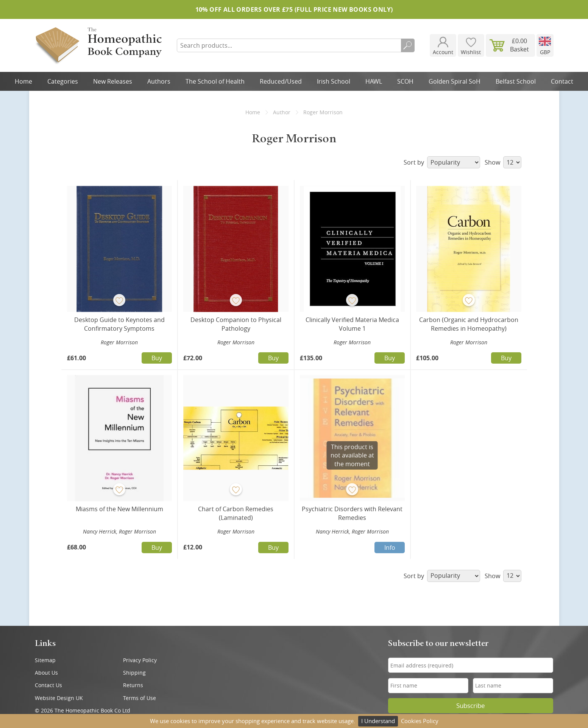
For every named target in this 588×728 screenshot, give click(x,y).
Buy (157, 358)
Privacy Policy (140, 660)
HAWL (374, 81)
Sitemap (45, 660)
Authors (159, 81)
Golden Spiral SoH (455, 81)
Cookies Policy (420, 721)
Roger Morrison (119, 342)
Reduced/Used (281, 81)
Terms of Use (140, 698)
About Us (46, 673)
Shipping (134, 673)
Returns (133, 685)
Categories (63, 81)
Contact (562, 81)
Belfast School (516, 81)
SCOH (405, 81)
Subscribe (471, 706)
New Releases (113, 81)
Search (408, 45)
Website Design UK (59, 698)
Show (503, 162)
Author (282, 112)
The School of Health (215, 81)
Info (390, 548)
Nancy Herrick (100, 531)
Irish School (334, 81)
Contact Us (48, 685)
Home (23, 81)
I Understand (378, 721)
